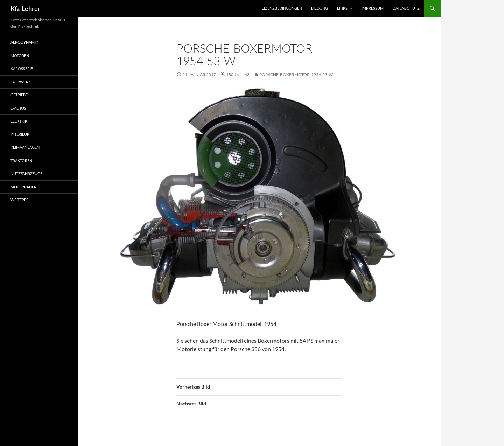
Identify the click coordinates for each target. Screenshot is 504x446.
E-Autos (18, 108)
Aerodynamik (24, 42)
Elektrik (19, 121)
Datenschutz (406, 8)
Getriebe (19, 95)
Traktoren (21, 161)
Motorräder (23, 187)
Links (342, 8)
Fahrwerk (21, 82)
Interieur (20, 134)
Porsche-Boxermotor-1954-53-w (296, 74)
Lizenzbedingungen (282, 8)
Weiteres (19, 200)
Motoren (20, 55)
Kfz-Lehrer (25, 8)
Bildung (320, 8)
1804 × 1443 (238, 74)
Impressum (373, 8)
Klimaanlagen (25, 147)
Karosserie (22, 68)
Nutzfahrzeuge (26, 173)
